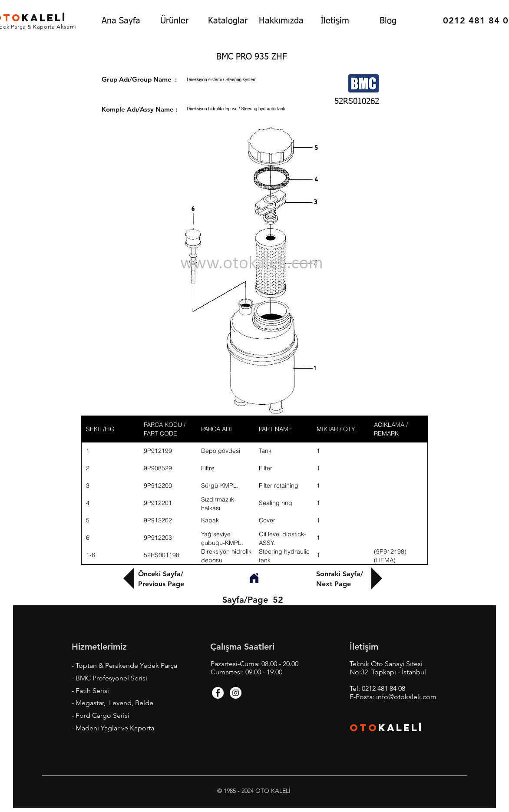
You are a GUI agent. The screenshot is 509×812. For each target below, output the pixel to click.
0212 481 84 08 (383, 688)
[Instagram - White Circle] (236, 693)
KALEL (401, 728)
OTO (364, 728)
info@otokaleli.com (406, 697)
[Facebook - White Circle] (218, 693)
